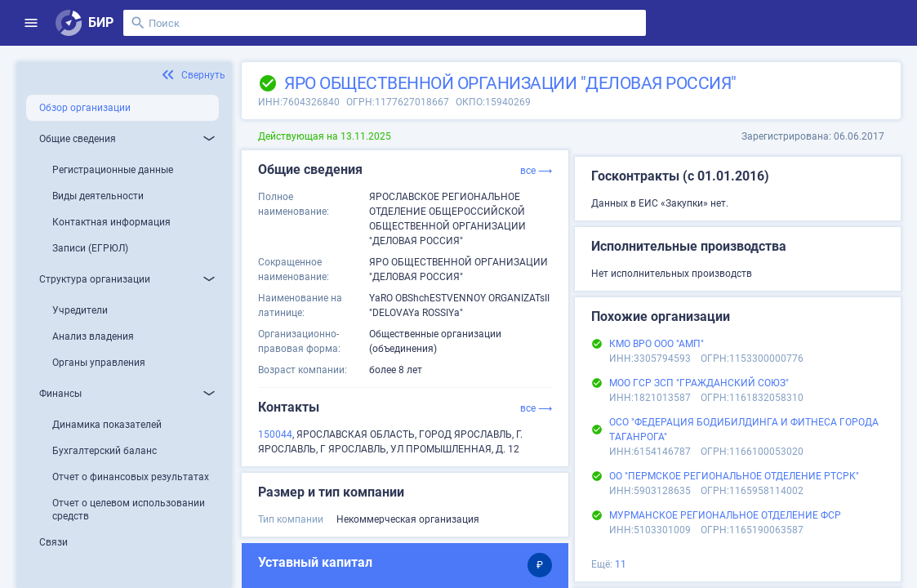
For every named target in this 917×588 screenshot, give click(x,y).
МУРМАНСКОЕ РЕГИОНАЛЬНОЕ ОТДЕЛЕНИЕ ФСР (725, 515)
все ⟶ (536, 171)
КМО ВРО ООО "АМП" (657, 344)
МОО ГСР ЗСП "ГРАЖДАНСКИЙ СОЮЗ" (699, 383)
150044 (275, 434)
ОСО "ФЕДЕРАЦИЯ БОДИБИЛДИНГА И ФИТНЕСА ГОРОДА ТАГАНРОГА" (744, 430)
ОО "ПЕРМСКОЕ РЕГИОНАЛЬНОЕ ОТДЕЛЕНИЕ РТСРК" (734, 476)
